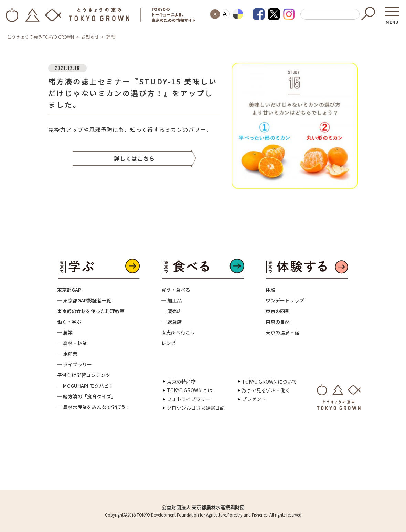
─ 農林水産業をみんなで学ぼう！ (94, 407)
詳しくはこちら (134, 158)
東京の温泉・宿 (282, 332)
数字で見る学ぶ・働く (266, 390)
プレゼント (254, 399)
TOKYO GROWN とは (190, 390)
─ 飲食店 (172, 322)
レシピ (169, 343)
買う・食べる (176, 290)
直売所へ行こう (178, 332)
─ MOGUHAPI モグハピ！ (85, 386)
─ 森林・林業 (72, 343)
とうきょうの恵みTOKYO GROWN (40, 37)
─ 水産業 (67, 354)
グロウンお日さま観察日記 (196, 408)
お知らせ (90, 37)
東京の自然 (278, 322)
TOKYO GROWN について (269, 382)
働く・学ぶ (69, 322)
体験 (270, 290)
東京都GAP (69, 290)
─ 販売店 (172, 311)
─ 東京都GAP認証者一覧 (84, 300)
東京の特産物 (181, 382)
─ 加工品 (172, 300)
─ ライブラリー (74, 364)
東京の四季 (278, 311)
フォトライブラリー (189, 399)
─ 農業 (65, 332)
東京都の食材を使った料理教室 (91, 311)
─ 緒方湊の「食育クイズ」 (87, 396)
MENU (392, 20)
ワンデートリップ (285, 300)
